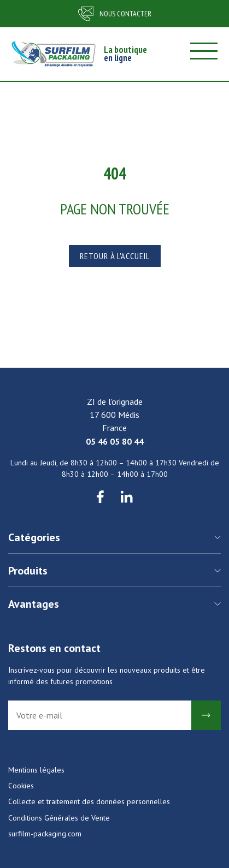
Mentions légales (36, 770)
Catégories (34, 537)
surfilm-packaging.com (45, 834)
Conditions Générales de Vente (59, 818)
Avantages (34, 604)
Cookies (21, 786)
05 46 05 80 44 (115, 441)
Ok (206, 715)
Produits (28, 571)
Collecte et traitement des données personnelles (89, 801)
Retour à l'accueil (115, 256)
